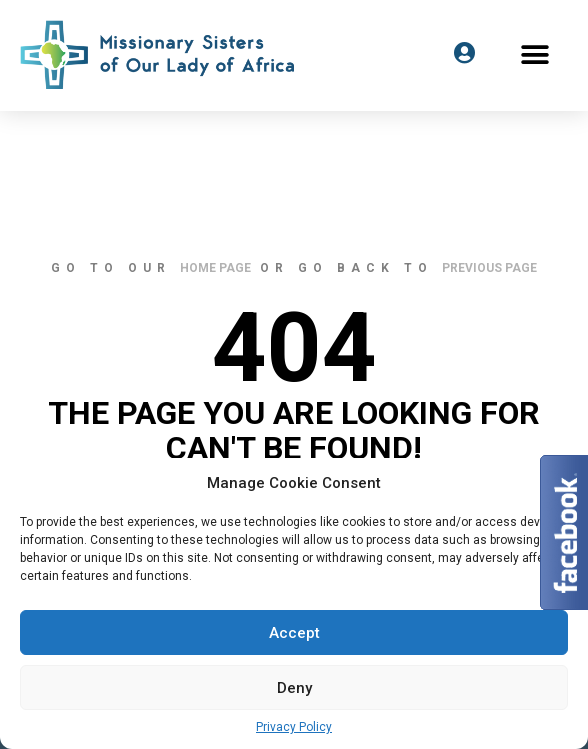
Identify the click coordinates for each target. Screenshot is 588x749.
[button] (535, 54)
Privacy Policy (294, 727)
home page (215, 268)
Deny (294, 688)
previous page (489, 268)
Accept (294, 633)
